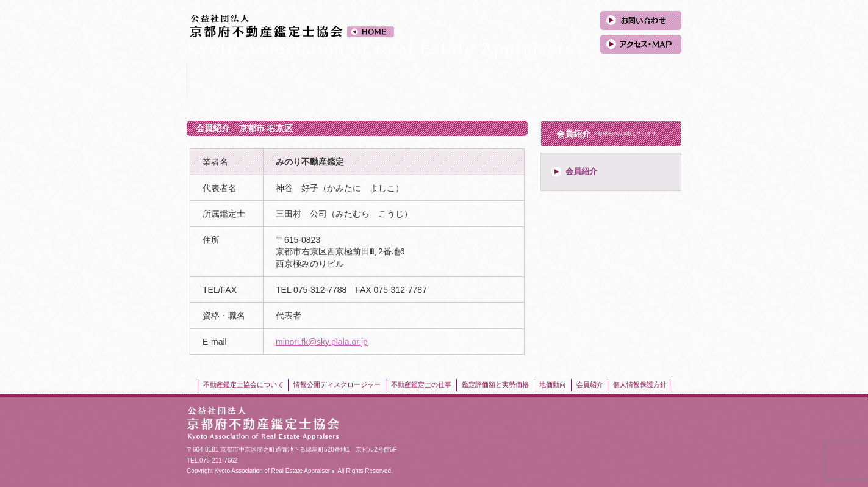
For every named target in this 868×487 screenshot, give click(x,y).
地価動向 (558, 79)
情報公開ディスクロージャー (311, 79)
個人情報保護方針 (640, 384)
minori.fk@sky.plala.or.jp (322, 342)
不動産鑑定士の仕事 (393, 79)
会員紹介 (640, 79)
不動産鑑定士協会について (228, 79)
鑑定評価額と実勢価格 (475, 79)
